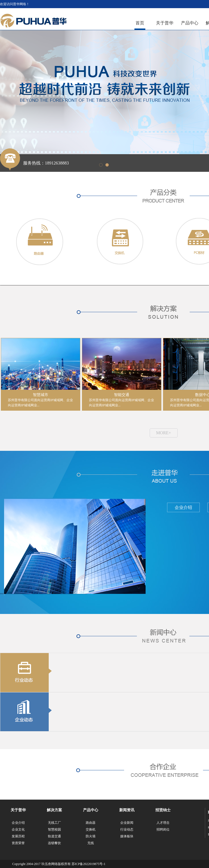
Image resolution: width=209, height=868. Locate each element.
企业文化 (18, 829)
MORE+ (163, 433)
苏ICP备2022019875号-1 (89, 864)
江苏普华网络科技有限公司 (34, 21)
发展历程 (18, 836)
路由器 (91, 823)
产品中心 (190, 23)
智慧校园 (54, 829)
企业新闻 (127, 823)
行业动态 (127, 829)
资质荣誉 (18, 843)
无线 (91, 843)
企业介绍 (18, 823)
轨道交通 (54, 836)
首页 (140, 23)
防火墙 (91, 836)
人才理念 (163, 823)
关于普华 (165, 23)
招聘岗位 (163, 829)
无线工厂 (54, 823)
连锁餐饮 (54, 843)
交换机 (91, 829)
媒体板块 (127, 836)
